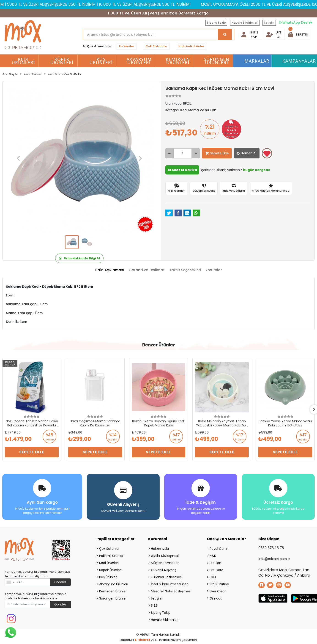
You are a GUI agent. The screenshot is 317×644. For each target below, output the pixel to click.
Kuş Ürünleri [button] (101, 61)
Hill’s (213, 577)
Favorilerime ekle (267, 154)
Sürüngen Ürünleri (113, 598)
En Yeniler (127, 46)
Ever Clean (218, 591)
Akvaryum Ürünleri (114, 584)
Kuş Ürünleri (108, 577)
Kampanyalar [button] (299, 61)
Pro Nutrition (219, 584)
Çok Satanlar (156, 46)
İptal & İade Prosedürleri (170, 584)
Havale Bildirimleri (245, 23)
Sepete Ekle (217, 153)
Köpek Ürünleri (110, 570)
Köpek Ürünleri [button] (62, 61)
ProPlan (215, 563)
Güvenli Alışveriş (164, 570)
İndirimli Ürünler (191, 46)
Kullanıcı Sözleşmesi (167, 577)
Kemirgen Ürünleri (113, 591)
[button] (299, 35)
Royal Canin (219, 548)
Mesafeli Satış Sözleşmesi (171, 591)
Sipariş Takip (216, 23)
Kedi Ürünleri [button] (23, 61)
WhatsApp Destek (296, 22)
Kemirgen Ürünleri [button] (178, 61)
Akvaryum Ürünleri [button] (139, 61)
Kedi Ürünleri (109, 563)
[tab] (110, 270)
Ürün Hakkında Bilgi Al (79, 258)
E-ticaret (143, 640)
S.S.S (154, 605)
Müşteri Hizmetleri (165, 563)
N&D (213, 556)
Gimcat (216, 598)
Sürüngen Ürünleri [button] (217, 61)
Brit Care (216, 570)
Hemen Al (247, 153)
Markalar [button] (257, 61)
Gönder (60, 582)
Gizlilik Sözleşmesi (165, 556)
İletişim (269, 23)
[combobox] (10, 582)
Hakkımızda (160, 548)
